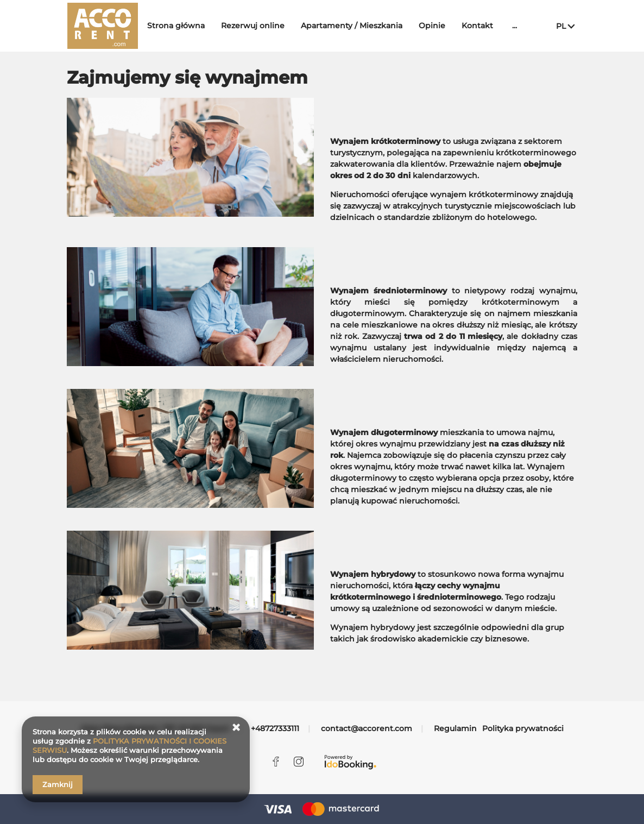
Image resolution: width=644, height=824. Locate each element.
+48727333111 (275, 728)
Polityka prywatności (523, 728)
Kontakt (485, 26)
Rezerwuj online (260, 26)
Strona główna (184, 26)
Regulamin (455, 728)
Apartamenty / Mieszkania (359, 26)
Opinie (440, 26)
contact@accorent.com (367, 728)
